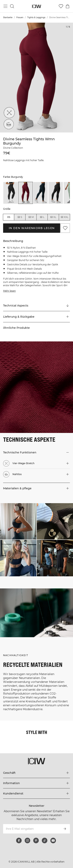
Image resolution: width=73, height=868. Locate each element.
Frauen (20, 17)
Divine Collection (13, 148)
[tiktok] (45, 840)
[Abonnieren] (65, 829)
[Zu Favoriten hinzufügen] (65, 228)
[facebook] (19, 840)
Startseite (8, 17)
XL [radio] (53, 217)
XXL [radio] (64, 217)
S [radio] (20, 217)
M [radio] (31, 217)
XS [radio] (9, 217)
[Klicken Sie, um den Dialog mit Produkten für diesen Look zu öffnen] (18, 521)
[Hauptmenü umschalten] (5, 6)
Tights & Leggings (36, 17)
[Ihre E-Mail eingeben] (31, 829)
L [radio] (42, 217)
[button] (36, 317)
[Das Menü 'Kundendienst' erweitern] (36, 793)
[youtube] (53, 840)
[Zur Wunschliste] (61, 6)
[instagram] (27, 840)
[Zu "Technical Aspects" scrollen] (36, 306)
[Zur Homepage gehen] (36, 6)
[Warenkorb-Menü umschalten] (68, 6)
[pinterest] (36, 840)
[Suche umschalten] (12, 6)
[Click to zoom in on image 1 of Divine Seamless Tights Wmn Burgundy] (36, 78)
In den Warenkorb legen (32, 228)
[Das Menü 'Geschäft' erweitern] (36, 773)
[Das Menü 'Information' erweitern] (36, 783)
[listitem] (10, 193)
